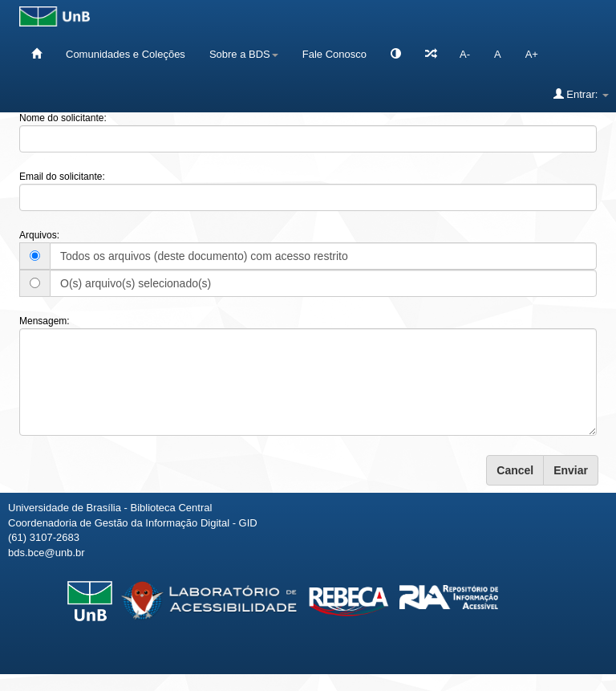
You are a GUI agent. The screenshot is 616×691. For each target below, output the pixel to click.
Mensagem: (45, 321)
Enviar (571, 470)
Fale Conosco (334, 54)
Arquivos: (39, 235)
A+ (532, 54)
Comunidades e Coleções (126, 54)
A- (465, 54)
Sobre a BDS (244, 54)
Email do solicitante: (62, 177)
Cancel (515, 470)
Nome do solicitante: (63, 118)
